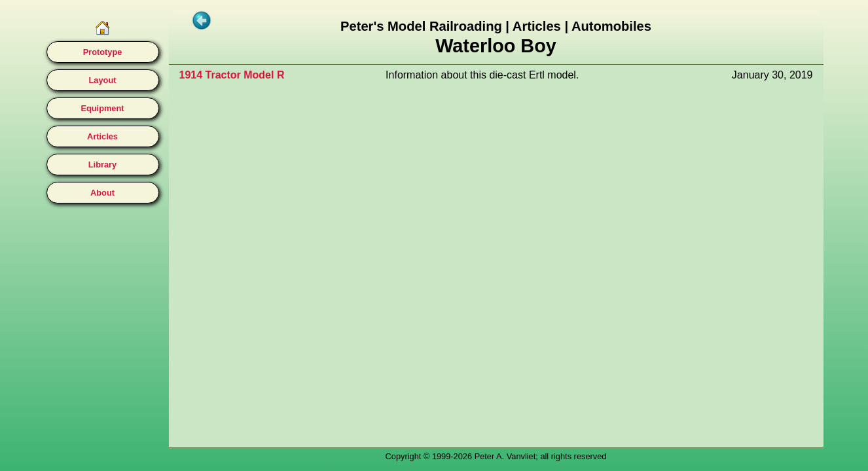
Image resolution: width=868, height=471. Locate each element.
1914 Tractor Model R (232, 75)
